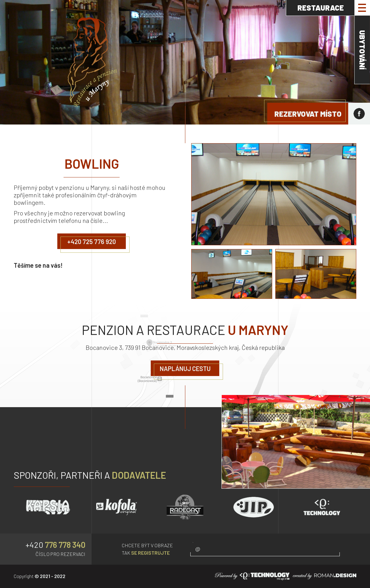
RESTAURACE (321, 8)
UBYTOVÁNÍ (362, 50)
